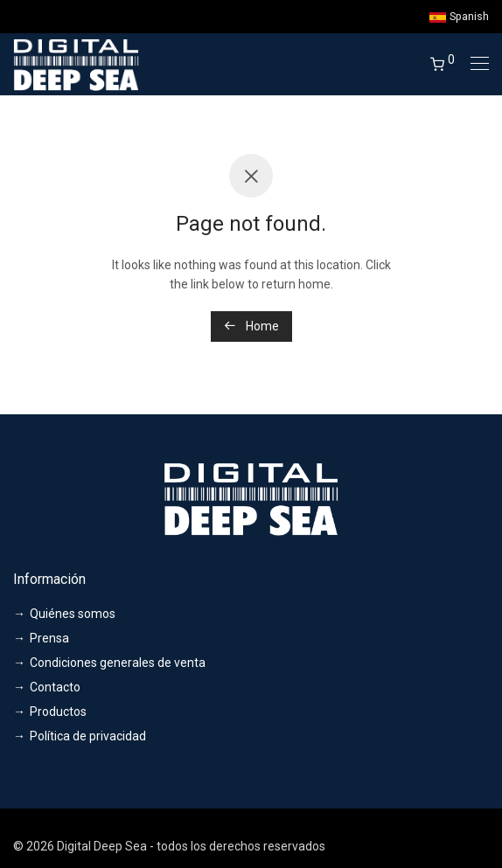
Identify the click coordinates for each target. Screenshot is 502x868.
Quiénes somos (73, 614)
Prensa (49, 638)
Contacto (55, 687)
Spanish (459, 17)
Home (251, 326)
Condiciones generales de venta (118, 663)
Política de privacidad (88, 736)
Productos (58, 712)
